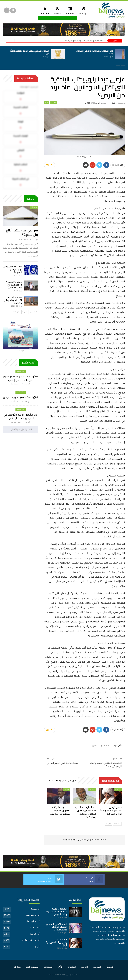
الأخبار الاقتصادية (31, 940)
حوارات (17, 967)
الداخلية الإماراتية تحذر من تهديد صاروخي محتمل (84, 41)
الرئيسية (90, 11)
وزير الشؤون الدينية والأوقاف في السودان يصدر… (91, 52)
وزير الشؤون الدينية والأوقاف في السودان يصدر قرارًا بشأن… (20, 416)
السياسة (76, 11)
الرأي (47, 103)
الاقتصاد (50, 11)
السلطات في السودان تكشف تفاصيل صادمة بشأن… (56, 927)
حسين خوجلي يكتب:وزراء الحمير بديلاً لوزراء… (56, 942)
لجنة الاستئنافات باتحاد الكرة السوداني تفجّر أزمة (13, 300)
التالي (109, 823)
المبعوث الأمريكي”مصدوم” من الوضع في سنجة (106, 764)
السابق (117, 823)
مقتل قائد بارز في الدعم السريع (62, 763)
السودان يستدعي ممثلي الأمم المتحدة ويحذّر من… (26, 52)
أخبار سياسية (21, 371)
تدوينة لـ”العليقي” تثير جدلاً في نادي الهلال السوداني (14, 285)
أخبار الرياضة (33, 922)
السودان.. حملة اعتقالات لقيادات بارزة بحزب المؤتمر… (56, 911)
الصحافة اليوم (32, 967)
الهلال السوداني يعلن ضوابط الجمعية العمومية (13, 269)
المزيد (37, 11)
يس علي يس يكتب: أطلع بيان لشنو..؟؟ (22, 232)
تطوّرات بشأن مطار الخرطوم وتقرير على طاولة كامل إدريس (21, 378)
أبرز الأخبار (35, 934)
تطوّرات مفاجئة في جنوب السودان (20, 397)
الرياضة (63, 11)
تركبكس (83, 840)
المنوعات (49, 967)
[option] (64, 56)
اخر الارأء (53, 103)
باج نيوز (69, 975)
